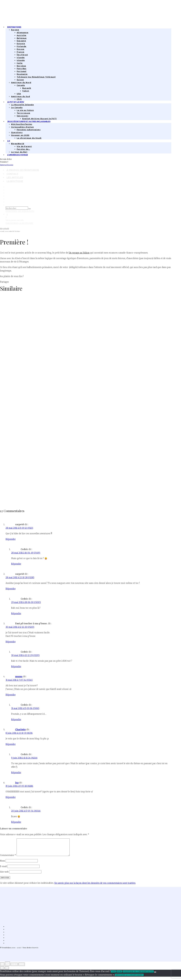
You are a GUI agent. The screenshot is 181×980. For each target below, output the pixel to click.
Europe (15, 30)
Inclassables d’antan (22, 127)
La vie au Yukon (25, 110)
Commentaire (8, 859)
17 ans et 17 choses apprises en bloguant (29, 339)
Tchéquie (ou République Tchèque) (36, 77)
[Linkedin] (7, 196)
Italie (20, 63)
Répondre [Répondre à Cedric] (16, 564)
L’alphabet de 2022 (13, 448)
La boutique (15, 181)
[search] (30, 209)
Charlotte (20, 730)
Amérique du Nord (21, 83)
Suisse (20, 80)
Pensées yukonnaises (29, 130)
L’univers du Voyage (18, 155)
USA (19, 94)
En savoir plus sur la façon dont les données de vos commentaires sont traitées (95, 886)
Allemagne (23, 33)
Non (119, 975)
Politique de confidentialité (138, 975)
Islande (21, 60)
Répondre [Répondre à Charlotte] (11, 744)
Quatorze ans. (10, 394)
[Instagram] (7, 190)
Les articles (15, 178)
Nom (3, 864)
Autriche (22, 35)
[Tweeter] (10, 165)
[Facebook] (7, 187)
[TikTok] (7, 193)
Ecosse (21, 49)
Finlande (22, 46)
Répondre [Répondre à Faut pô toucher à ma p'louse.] (11, 642)
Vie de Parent (24, 146)
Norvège (21, 66)
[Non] (155, 975)
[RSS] (7, 202)
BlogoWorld (18, 144)
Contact (12, 174)
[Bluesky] (7, 199)
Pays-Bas (22, 69)
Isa (17, 783)
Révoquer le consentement (129, 978)
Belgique (22, 38)
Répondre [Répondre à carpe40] (11, 539)
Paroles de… (23, 149)
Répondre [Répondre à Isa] (11, 797)
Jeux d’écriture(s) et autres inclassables (29, 121)
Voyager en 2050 (20, 135)
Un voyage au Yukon (79, 253)
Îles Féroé (22, 55)
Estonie (21, 44)
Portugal (22, 71)
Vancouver (23, 116)
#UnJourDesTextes (22, 124)
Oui (113, 975)
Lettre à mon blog (13, 502)
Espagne (21, 41)
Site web (4, 875)
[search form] (17, 208)
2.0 (9, 141)
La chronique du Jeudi (29, 138)
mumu (19, 677)
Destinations (14, 27)
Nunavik (27, 88)
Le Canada (17, 107)
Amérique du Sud (21, 96)
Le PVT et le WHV (16, 102)
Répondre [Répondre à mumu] (11, 695)
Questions (17, 132)
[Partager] (3, 165)
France (21, 52)
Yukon (26, 91)
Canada (21, 85)
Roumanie (22, 74)
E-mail (3, 870)
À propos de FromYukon (23, 170)
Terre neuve (23, 113)
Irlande (21, 58)
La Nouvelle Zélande (22, 105)
